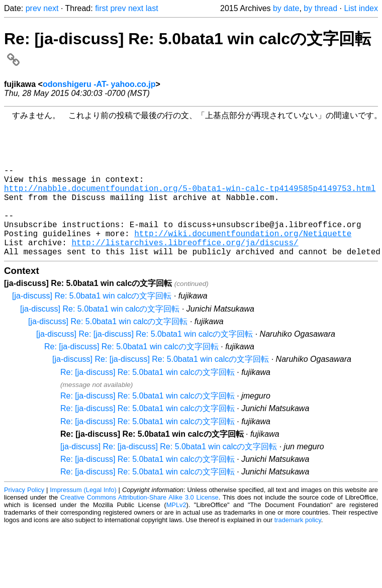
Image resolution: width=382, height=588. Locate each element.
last (152, 8)
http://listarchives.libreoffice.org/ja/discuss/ (185, 271)
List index (361, 8)
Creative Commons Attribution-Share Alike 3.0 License (139, 528)
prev (33, 8)
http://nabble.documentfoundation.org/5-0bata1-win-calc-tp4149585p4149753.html (190, 205)
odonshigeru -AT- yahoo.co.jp (99, 84)
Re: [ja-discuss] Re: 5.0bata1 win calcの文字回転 (131, 378)
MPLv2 (176, 536)
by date (286, 8)
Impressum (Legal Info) (83, 521)
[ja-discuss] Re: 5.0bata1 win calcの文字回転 (92, 327)
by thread (320, 8)
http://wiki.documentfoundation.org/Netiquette (243, 260)
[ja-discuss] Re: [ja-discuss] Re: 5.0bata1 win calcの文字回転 (145, 365)
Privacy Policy (24, 521)
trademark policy (298, 551)
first (102, 8)
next (51, 8)
